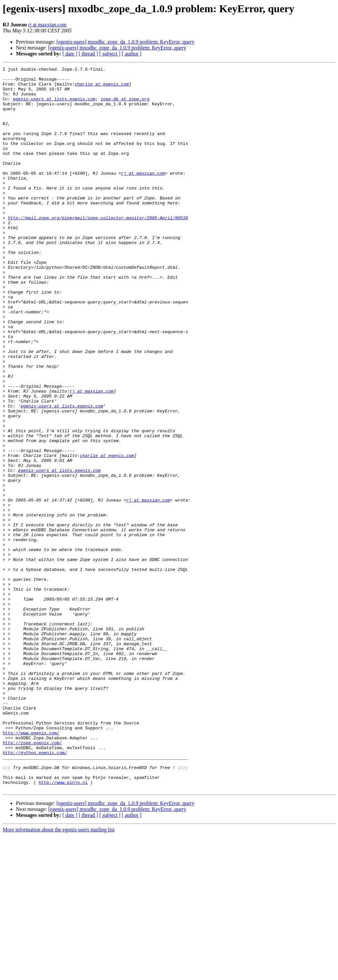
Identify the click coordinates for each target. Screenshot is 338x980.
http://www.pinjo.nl (63, 926)
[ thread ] (88, 54)
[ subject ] (110, 54)
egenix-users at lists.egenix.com (54, 106)
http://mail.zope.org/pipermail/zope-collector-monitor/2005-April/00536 (98, 248)
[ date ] (70, 54)
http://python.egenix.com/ (35, 890)
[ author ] (132, 54)
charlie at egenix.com (102, 88)
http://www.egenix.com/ (31, 866)
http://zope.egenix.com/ (32, 878)
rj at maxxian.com (47, 25)
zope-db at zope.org (125, 106)
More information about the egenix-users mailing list (59, 974)
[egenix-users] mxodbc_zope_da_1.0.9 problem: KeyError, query (125, 42)
